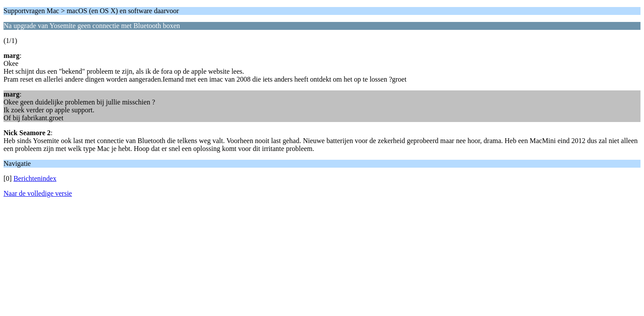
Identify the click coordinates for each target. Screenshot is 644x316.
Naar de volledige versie (38, 193)
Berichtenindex (35, 178)
